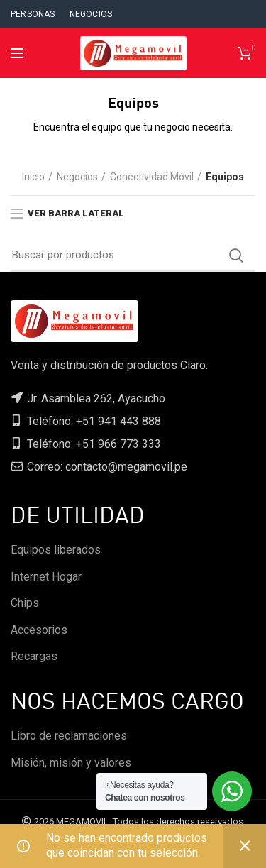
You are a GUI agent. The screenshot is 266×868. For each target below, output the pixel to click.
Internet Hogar (46, 577)
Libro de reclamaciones (69, 736)
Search (236, 256)
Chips (25, 603)
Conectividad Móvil (152, 177)
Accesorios (39, 630)
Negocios (77, 177)
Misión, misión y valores (71, 763)
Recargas (34, 656)
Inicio (33, 177)
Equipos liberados (56, 550)
